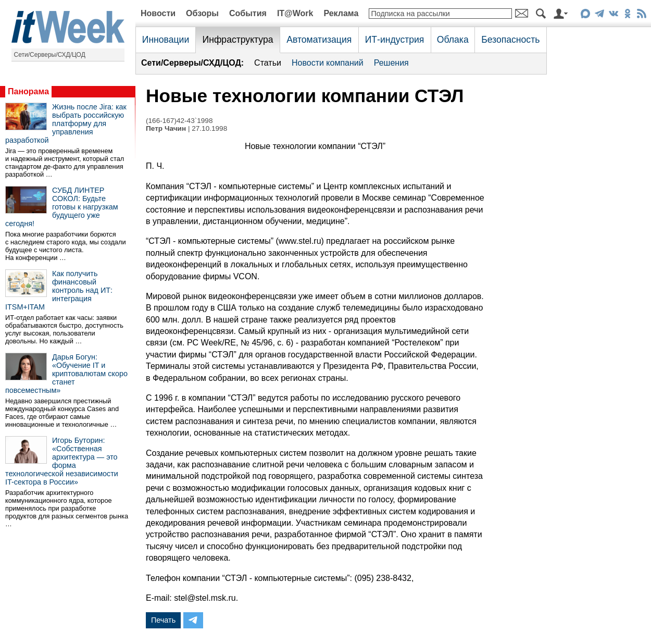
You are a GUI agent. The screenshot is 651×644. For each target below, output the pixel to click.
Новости (158, 13)
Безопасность (510, 40)
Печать (163, 620)
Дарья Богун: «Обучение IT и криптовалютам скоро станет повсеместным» (66, 374)
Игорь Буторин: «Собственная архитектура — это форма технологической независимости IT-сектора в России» (62, 461)
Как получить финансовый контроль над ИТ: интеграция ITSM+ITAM (59, 290)
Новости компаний (328, 63)
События (248, 13)
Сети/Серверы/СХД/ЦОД (50, 55)
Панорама (28, 91)
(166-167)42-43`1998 (179, 121)
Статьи (268, 63)
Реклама (341, 13)
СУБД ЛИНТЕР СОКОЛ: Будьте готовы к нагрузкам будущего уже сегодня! (62, 207)
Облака (453, 40)
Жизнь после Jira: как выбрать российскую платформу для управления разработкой (66, 123)
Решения (391, 63)
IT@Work (295, 13)
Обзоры (202, 13)
